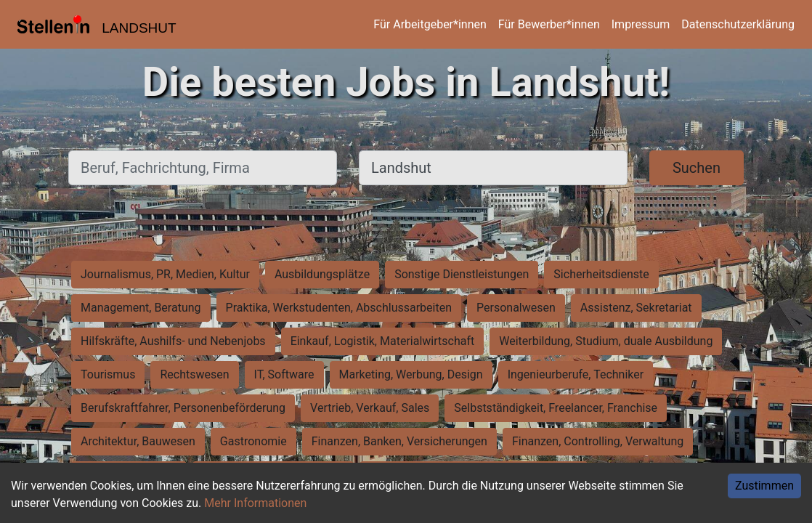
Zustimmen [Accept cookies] (764, 486)
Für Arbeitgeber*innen (430, 24)
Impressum (641, 24)
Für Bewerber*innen (549, 24)
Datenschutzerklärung (738, 24)
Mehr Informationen (255, 503)
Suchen (697, 168)
